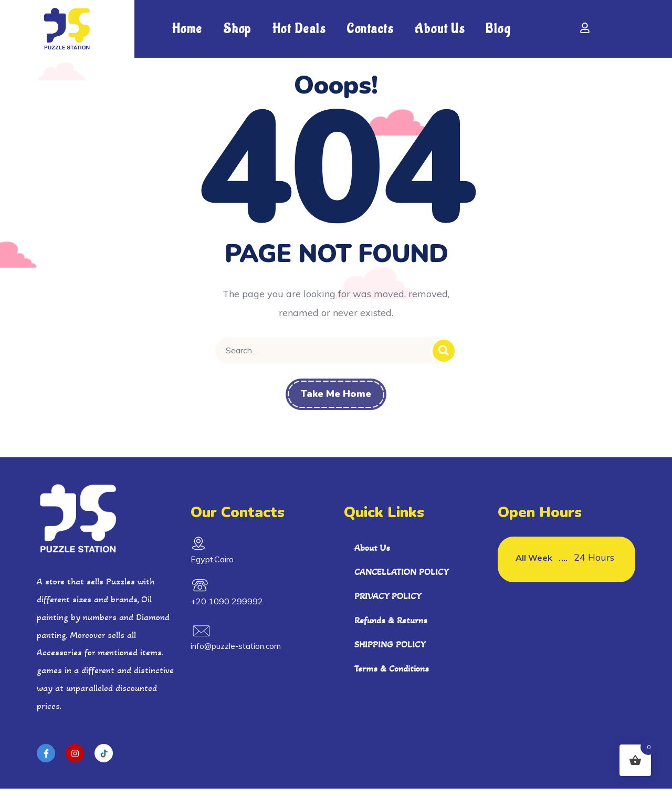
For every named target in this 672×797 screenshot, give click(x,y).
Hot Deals (299, 29)
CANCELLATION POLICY (402, 580)
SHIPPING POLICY (390, 652)
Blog (498, 29)
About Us (439, 29)
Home (187, 29)
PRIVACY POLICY (388, 604)
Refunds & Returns (391, 628)
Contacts (370, 29)
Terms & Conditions (392, 676)
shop (237, 29)
